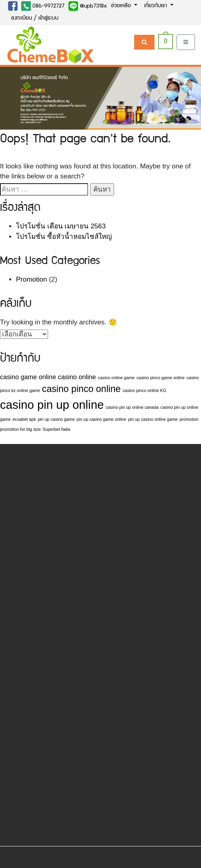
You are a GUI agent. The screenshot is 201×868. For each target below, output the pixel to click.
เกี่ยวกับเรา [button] (156, 6)
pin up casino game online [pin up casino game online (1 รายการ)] (101, 419)
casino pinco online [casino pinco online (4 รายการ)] (81, 389)
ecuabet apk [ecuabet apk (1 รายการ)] (24, 419)
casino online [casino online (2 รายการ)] (77, 377)
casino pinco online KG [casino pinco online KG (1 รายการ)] (144, 390)
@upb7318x (88, 6)
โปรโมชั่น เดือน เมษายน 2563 (61, 226)
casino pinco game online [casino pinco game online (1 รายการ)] (161, 378)
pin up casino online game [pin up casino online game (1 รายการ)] (153, 419)
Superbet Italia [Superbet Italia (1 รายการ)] (57, 429)
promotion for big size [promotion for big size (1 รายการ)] (20, 429)
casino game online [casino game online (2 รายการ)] (28, 377)
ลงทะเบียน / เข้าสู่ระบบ (35, 18)
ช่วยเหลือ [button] (122, 6)
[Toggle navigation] (186, 42)
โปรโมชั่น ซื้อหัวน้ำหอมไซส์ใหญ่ (64, 237)
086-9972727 (43, 6)
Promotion (31, 279)
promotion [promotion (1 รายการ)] (189, 419)
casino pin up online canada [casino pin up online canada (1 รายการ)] (132, 407)
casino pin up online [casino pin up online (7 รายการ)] (52, 405)
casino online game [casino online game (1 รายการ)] (116, 378)
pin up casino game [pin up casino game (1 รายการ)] (56, 419)
